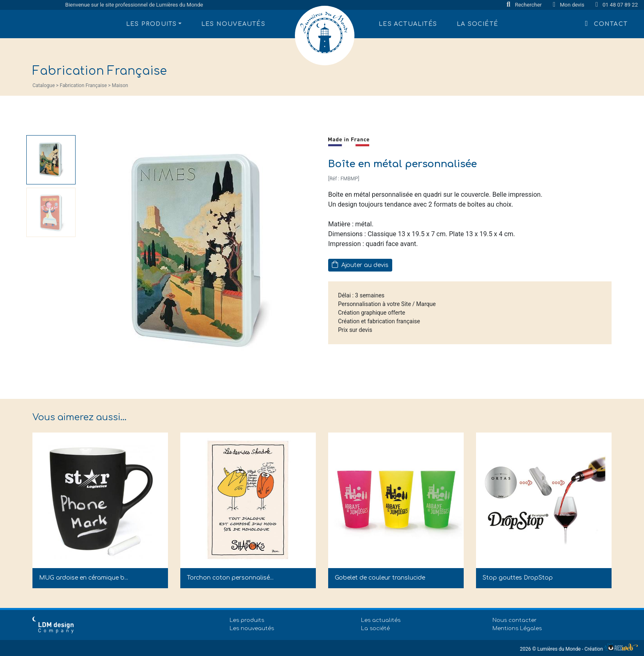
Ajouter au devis (360, 265)
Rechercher (525, 5)
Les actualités (408, 24)
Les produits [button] (151, 24)
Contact (606, 23)
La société (477, 24)
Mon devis (569, 5)
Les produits (247, 620)
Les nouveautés (233, 24)
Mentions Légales (517, 628)
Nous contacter (515, 620)
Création (611, 649)
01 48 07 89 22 (617, 5)
